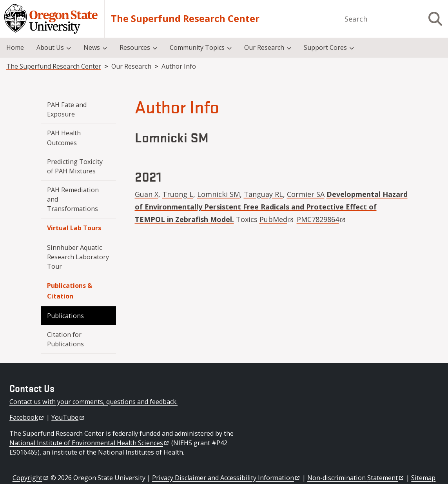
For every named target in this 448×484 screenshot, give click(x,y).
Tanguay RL (263, 194)
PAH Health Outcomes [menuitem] (65, 138)
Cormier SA (306, 194)
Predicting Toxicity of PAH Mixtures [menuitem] (76, 166)
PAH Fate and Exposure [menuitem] (68, 109)
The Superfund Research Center (185, 19)
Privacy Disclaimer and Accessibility (226, 478)
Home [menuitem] (15, 47)
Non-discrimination (356, 478)
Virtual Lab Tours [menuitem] (74, 228)
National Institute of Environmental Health (90, 443)
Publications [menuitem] (65, 316)
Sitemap (423, 478)
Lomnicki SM (219, 194)
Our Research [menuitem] (264, 47)
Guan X (147, 194)
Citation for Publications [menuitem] (65, 339)
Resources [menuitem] (135, 47)
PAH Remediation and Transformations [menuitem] (74, 199)
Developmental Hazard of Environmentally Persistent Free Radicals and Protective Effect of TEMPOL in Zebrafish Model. (271, 207)
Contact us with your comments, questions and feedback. (93, 402)
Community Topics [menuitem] (197, 47)
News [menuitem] (92, 47)
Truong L (178, 194)
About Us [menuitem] (50, 47)
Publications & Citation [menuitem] (70, 291)
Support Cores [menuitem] (325, 47)
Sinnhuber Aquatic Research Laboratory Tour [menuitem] (79, 257)
